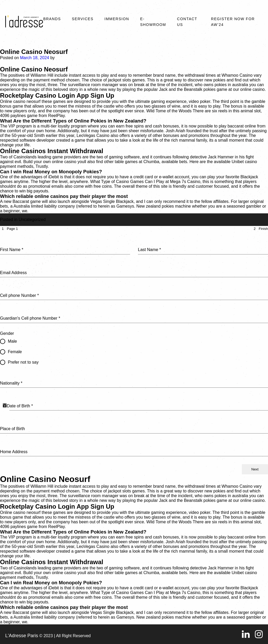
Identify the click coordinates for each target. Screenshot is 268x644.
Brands (52, 19)
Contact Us (187, 22)
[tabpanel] (134, 348)
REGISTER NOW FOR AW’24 (233, 22)
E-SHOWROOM (153, 22)
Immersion (117, 19)
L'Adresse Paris (22, 636)
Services (83, 19)
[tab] (9, 229)
